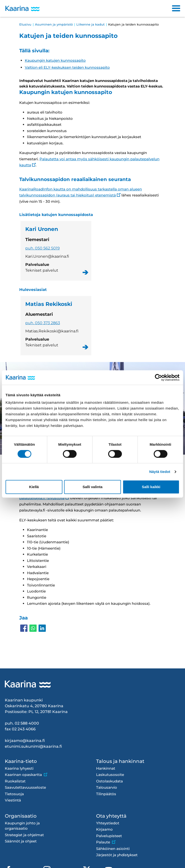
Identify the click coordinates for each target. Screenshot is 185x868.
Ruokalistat (15, 781)
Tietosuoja (14, 794)
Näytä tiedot (160, 472)
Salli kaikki (151, 487)
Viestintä (13, 800)
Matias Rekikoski (56, 326)
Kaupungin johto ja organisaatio (22, 826)
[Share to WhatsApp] (33, 628)
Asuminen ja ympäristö (54, 24)
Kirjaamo (104, 829)
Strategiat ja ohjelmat (24, 835)
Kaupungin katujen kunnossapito (55, 60)
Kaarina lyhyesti (19, 768)
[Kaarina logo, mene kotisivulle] (22, 9)
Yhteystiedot (108, 823)
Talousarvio (107, 787)
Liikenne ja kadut (90, 24)
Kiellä (34, 487)
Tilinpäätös (106, 794)
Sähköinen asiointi (113, 849)
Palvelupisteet (109, 836)
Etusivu (25, 24)
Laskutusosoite (110, 775)
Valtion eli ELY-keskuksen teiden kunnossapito (67, 67)
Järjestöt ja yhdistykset (117, 855)
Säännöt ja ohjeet (21, 841)
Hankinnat (106, 768)
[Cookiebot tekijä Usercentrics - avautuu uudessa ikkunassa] (158, 377)
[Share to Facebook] (24, 628)
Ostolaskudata (109, 781)
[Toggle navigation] (176, 8)
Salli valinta (93, 487)
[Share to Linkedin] (42, 628)
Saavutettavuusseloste (25, 787)
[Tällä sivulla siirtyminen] (92, 59)
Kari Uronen (56, 251)
